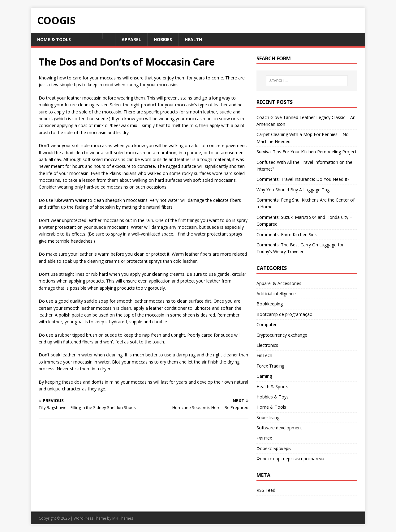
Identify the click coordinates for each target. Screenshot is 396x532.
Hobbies (163, 39)
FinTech (264, 355)
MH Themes (123, 518)
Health (193, 39)
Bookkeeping (270, 304)
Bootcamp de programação (284, 314)
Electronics (267, 345)
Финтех (264, 438)
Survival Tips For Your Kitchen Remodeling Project (307, 152)
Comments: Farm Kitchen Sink (287, 234)
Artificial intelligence (276, 294)
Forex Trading (270, 366)
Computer (267, 324)
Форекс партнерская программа (290, 459)
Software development (279, 428)
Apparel (131, 39)
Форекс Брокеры (274, 448)
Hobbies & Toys (273, 397)
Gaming (264, 376)
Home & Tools (54, 39)
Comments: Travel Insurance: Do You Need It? (303, 179)
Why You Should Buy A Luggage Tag (293, 190)
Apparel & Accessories (279, 283)
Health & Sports (272, 387)
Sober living (268, 417)
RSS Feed (266, 490)
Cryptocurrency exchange (282, 335)
